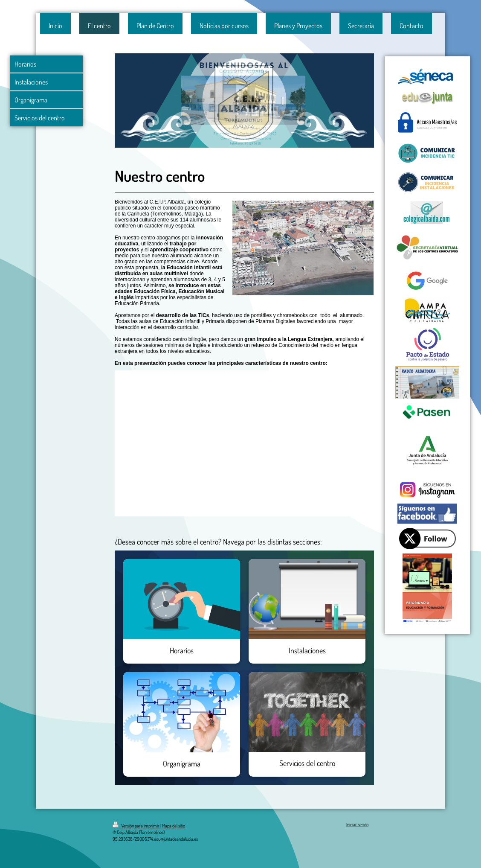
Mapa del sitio (174, 826)
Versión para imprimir (136, 826)
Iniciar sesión (357, 824)
